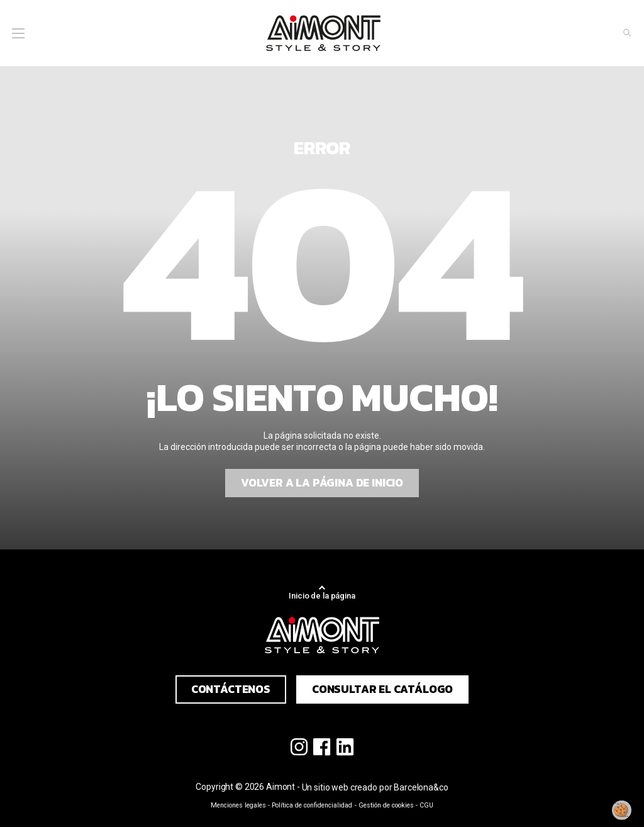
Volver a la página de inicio (322, 483)
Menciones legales (238, 805)
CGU (426, 805)
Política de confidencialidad (312, 805)
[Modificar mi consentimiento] (622, 810)
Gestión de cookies (386, 805)
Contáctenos (231, 689)
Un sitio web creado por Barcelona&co (375, 787)
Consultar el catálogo (382, 689)
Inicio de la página (322, 596)
